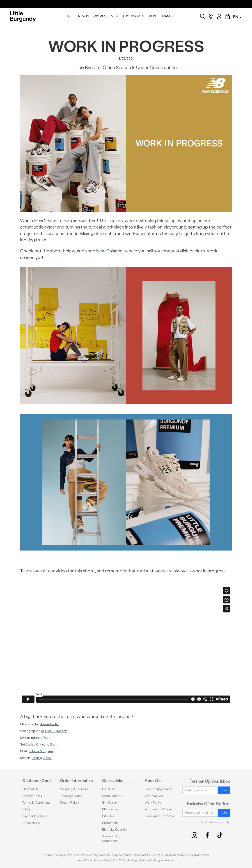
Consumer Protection (160, 816)
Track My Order (71, 796)
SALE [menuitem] (70, 16)
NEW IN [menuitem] (84, 16)
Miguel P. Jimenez (54, 731)
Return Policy (70, 803)
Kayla (36, 758)
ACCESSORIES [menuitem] (133, 16)
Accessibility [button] (31, 823)
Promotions (110, 823)
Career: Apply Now (158, 789)
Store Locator (112, 796)
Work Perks (153, 803)
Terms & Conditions (36, 803)
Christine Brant (47, 744)
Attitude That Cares (159, 809)
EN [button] (237, 17)
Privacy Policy (32, 796)
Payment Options (35, 816)
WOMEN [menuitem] (100, 16)
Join (224, 790)
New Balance (109, 251)
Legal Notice (84, 860)
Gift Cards (109, 803)
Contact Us (30, 789)
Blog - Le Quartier (115, 830)
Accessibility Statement (111, 839)
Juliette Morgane (41, 751)
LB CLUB (109, 789)
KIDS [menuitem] (152, 16)
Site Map (108, 816)
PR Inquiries (110, 809)
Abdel (47, 758)
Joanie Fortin (49, 724)
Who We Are (154, 796)
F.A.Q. (26, 809)
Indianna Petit (40, 738)
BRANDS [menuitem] (167, 16)
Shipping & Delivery (74, 789)
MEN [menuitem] (114, 16)
